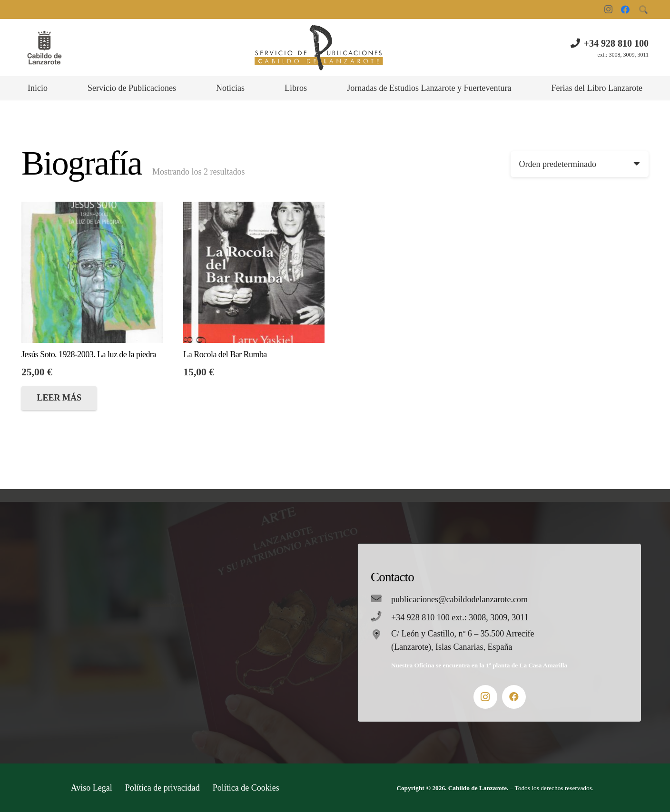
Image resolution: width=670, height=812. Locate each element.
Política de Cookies (246, 788)
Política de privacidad (163, 788)
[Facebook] (625, 10)
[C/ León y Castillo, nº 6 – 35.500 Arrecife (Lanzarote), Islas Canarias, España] (381, 636)
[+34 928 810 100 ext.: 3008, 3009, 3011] (381, 617)
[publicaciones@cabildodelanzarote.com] (381, 599)
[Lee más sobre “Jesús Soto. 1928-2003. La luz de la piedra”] (59, 398)
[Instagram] (608, 10)
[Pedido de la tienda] (580, 164)
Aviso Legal (92, 788)
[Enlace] (44, 48)
